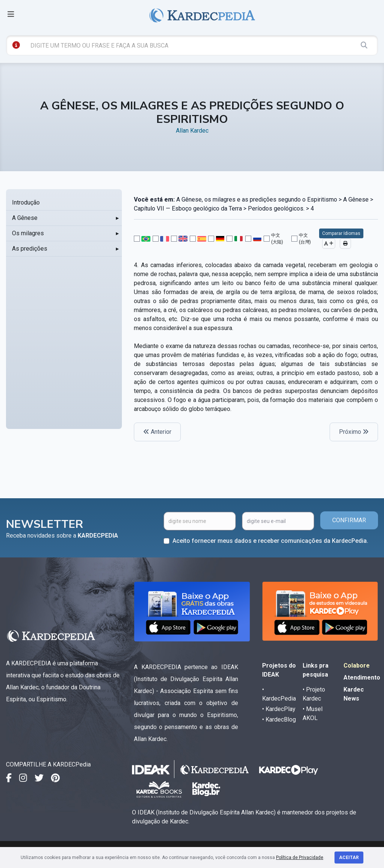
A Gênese (25, 218)
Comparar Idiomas (341, 233)
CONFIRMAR (349, 520)
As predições (30, 249)
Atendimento (362, 678)
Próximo (354, 432)
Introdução (26, 202)
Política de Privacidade (300, 858)
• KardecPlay (279, 709)
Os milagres (28, 233)
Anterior (157, 432)
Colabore (357, 666)
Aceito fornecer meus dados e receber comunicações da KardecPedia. (270, 541)
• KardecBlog (279, 719)
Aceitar (349, 858)
